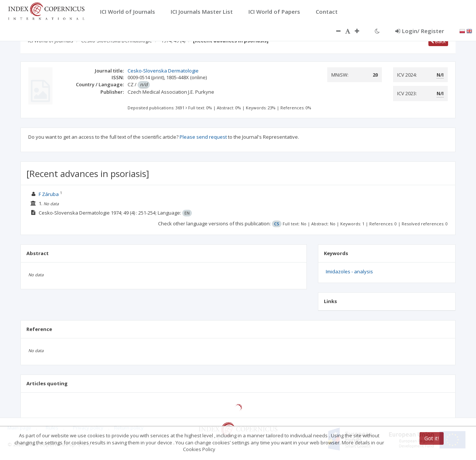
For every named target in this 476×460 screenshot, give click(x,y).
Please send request (203, 137)
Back (438, 41)
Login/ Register (420, 31)
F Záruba (49, 194)
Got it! (432, 438)
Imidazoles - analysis (349, 271)
